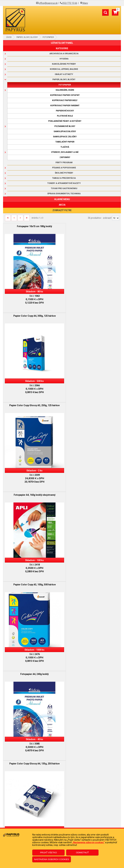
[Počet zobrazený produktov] (116, 218)
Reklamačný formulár (62, 817)
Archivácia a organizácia (64, 54)
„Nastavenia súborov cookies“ (88, 842)
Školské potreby (64, 173)
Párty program (64, 163)
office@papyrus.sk (48, 3)
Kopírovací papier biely (65, 100)
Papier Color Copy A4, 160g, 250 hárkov (33, 569)
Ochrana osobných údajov (62, 801)
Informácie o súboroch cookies (62, 806)
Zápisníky (65, 157)
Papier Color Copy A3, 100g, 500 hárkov (33, 398)
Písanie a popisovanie (64, 168)
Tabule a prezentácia (64, 178)
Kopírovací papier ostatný (65, 95)
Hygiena (64, 59)
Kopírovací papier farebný (65, 106)
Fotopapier (48, 37)
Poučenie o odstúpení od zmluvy (62, 826)
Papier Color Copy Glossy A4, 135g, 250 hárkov (33, 483)
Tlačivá (65, 147)
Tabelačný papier (65, 142)
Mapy (85, 3)
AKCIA (62, 205)
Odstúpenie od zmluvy (62, 821)
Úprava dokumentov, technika (64, 194)
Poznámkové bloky (65, 126)
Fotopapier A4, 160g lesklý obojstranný (91, 312)
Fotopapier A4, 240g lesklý (91, 398)
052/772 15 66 (70, 3)
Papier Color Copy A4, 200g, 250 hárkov (33, 654)
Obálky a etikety (64, 74)
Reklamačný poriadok (62, 791)
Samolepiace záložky (65, 137)
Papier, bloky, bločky (27, 37)
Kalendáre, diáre (65, 90)
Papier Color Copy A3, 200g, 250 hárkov (91, 569)
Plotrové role (65, 116)
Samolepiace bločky (65, 131)
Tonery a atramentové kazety (64, 183)
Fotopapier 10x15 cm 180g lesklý (33, 226)
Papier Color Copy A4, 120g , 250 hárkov (91, 483)
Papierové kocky (65, 111)
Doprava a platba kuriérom (62, 796)
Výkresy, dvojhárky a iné (65, 152)
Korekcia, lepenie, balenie (64, 69)
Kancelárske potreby (64, 64)
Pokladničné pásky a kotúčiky (65, 121)
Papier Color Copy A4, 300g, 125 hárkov (91, 226)
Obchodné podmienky (62, 787)
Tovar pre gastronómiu (64, 188)
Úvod (9, 37)
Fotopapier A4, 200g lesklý (91, 654)
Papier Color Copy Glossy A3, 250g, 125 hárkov (33, 312)
